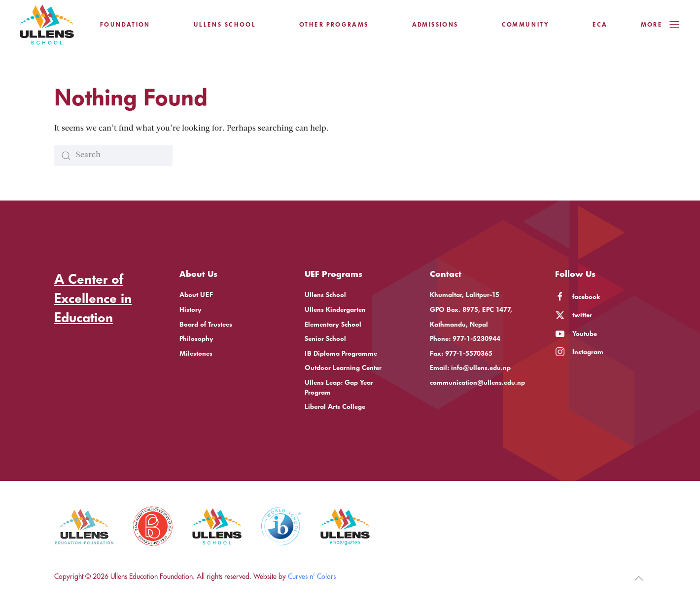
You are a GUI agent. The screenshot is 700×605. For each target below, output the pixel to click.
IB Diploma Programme (341, 353)
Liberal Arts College (335, 407)
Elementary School (333, 324)
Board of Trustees (206, 324)
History (191, 310)
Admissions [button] (435, 25)
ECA (600, 25)
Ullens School (325, 295)
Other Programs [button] (334, 25)
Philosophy (196, 339)
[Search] (113, 156)
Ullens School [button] (225, 25)
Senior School (325, 339)
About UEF (196, 295)
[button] (639, 578)
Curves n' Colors (312, 576)
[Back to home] (47, 25)
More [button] (661, 25)
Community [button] (526, 25)
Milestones (196, 353)
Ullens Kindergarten (335, 310)
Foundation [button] (125, 25)
